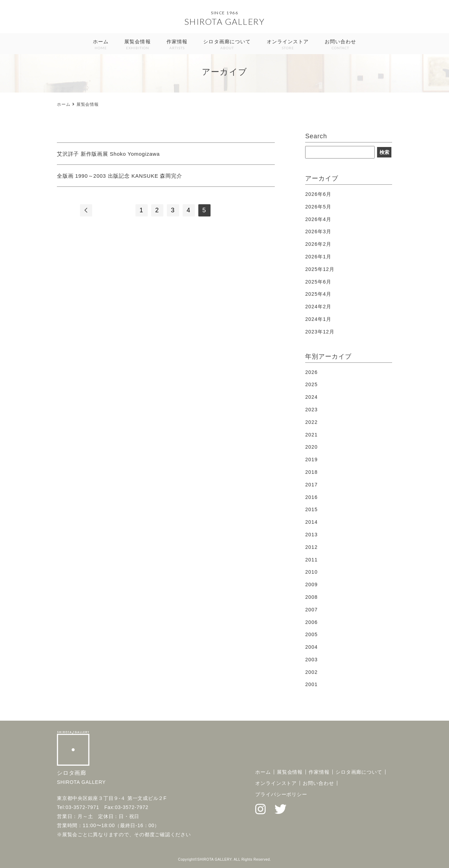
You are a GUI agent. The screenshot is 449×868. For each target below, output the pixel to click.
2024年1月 (318, 319)
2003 (311, 660)
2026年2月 (318, 244)
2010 (311, 572)
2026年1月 (318, 257)
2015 (311, 509)
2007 (311, 610)
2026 (311, 372)
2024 (311, 397)
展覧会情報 (138, 45)
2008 (311, 597)
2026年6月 (318, 194)
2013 (311, 535)
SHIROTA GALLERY (225, 21)
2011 (311, 560)
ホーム (101, 45)
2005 (311, 634)
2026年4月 (318, 219)
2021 (311, 435)
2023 (311, 410)
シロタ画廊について (227, 45)
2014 (311, 522)
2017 (311, 485)
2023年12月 (320, 332)
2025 (311, 384)
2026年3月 (318, 231)
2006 (311, 622)
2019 (311, 459)
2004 (311, 647)
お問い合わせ (341, 45)
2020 (311, 447)
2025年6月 (318, 282)
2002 (311, 672)
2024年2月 (318, 307)
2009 (311, 584)
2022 (311, 422)
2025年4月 (318, 294)
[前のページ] (86, 210)
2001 (311, 684)
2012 (311, 547)
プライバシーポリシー (281, 794)
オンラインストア (288, 45)
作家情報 (177, 45)
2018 (311, 472)
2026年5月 (318, 207)
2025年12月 (320, 269)
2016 (311, 497)
